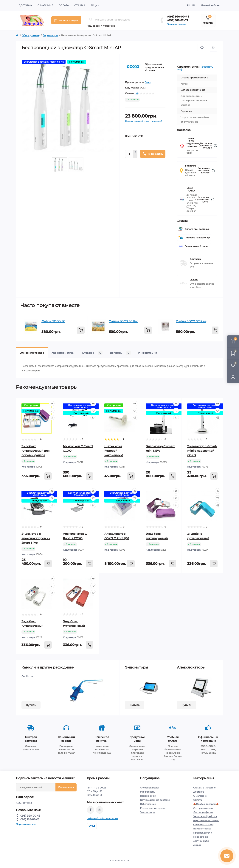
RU (188, 5)
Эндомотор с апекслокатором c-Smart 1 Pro (36, 538)
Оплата (64, 5)
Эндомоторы (50, 35)
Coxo (148, 82)
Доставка (25, 5)
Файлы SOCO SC (53, 321)
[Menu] (66, 20)
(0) (137, 93)
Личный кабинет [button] (211, 5)
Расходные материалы (153, 808)
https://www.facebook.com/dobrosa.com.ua (91, 810)
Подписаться (66, 787)
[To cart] (81, 330)
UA (194, 5)
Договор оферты (203, 812)
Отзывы (80, 5)
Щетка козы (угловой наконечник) (114, 451)
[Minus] (135, 156)
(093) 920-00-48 (178, 17)
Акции (95, 5)
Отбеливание (148, 804)
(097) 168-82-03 (178, 20)
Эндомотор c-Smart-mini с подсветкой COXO (202, 451)
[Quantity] (129, 154)
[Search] (91, 20)
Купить (31, 705)
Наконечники (148, 796)
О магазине (45, 5)
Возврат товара (202, 829)
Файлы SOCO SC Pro (123, 321)
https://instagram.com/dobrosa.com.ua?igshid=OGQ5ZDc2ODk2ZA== (100, 810)
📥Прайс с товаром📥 (206, 804)
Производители (203, 833)
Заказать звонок (177, 24)
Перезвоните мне (26, 824)
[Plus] (135, 152)
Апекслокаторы (149, 788)
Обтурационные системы (155, 800)
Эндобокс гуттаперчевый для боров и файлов (35, 451)
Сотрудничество (203, 808)
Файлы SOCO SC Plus (191, 321)
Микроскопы (148, 792)
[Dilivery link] (215, 146)
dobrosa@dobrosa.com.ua (103, 818)
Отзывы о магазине (204, 788)
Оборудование (31, 35)
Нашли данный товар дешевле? (144, 121)
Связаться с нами (203, 825)
